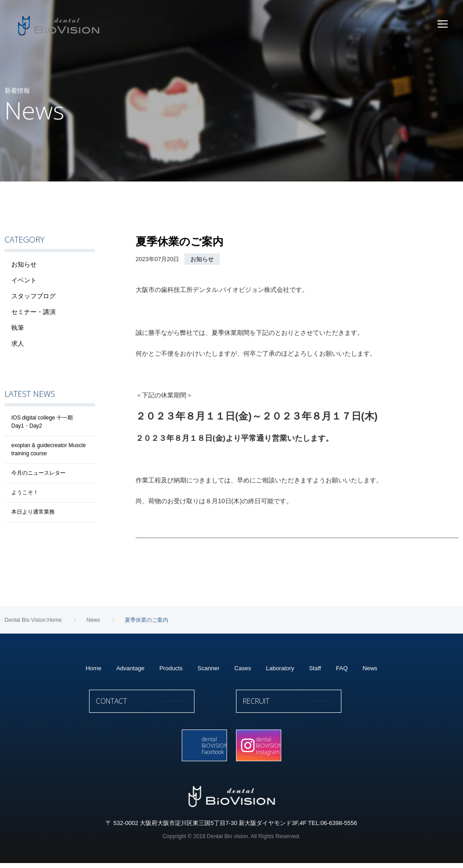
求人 (18, 343)
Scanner (208, 668)
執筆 (18, 328)
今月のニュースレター (38, 473)
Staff (315, 668)
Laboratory (280, 668)
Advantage (130, 668)
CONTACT (158, 706)
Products (171, 668)
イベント (24, 280)
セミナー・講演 (33, 312)
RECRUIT (305, 706)
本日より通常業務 (33, 512)
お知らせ (202, 259)
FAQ (342, 668)
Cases (243, 668)
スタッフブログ (33, 296)
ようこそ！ (25, 492)
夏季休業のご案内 (180, 241)
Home (93, 668)
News (370, 668)
